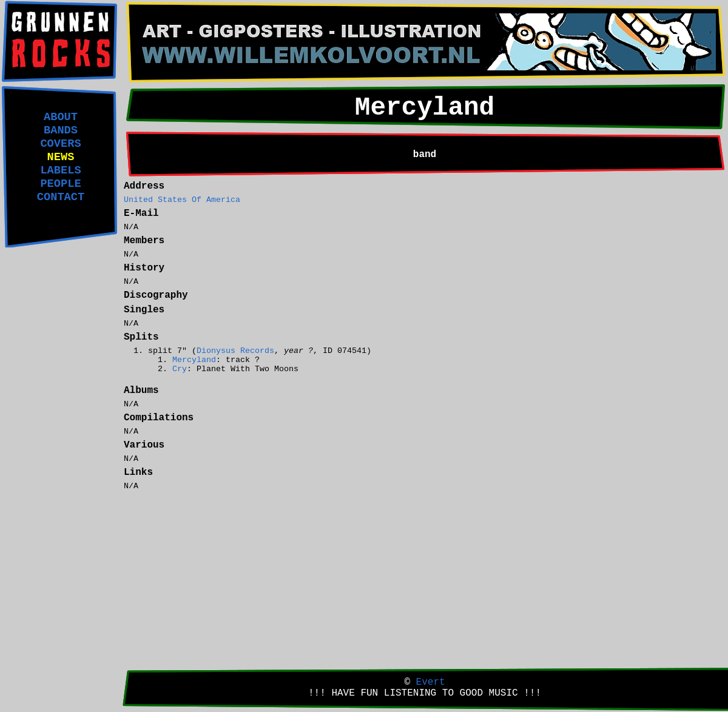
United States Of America (182, 200)
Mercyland (194, 360)
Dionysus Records (235, 351)
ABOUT (61, 117)
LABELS (60, 170)
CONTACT (61, 197)
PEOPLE (60, 184)
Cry (180, 369)
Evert (431, 682)
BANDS (61, 130)
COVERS (60, 144)
